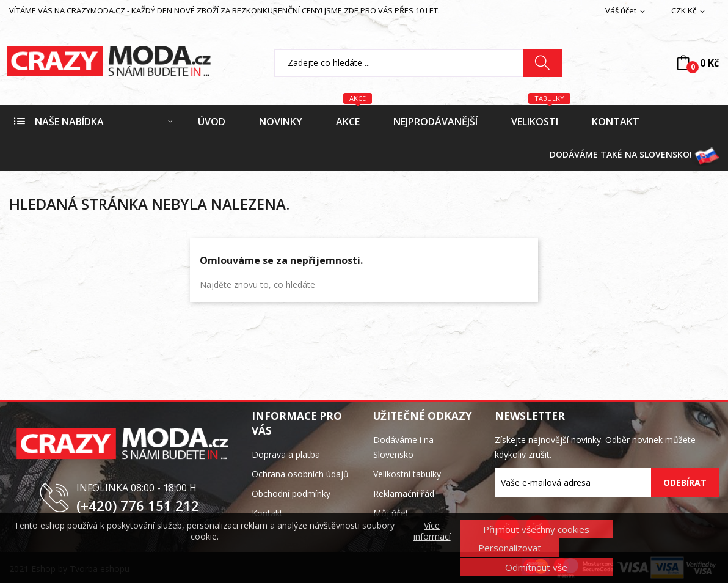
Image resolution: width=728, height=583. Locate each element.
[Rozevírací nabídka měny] (689, 11)
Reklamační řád (404, 493)
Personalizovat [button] (510, 548)
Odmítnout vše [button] (536, 567)
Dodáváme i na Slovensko (403, 447)
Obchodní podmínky (291, 493)
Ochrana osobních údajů (300, 474)
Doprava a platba (286, 454)
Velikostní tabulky (407, 474)
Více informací (432, 531)
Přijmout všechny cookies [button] (536, 529)
